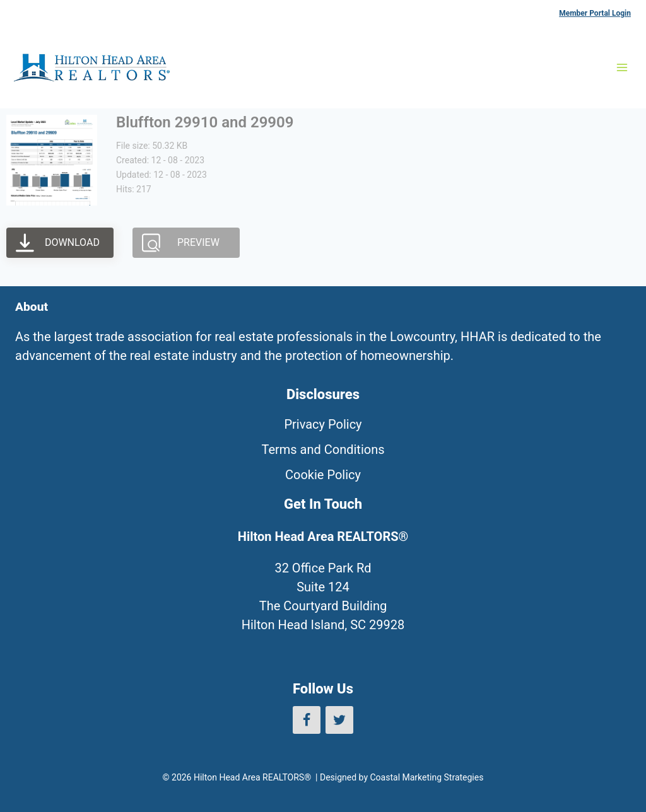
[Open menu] (622, 67)
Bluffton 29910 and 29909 (205, 122)
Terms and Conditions (323, 449)
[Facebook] (307, 720)
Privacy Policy (323, 424)
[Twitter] (339, 720)
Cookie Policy (323, 475)
